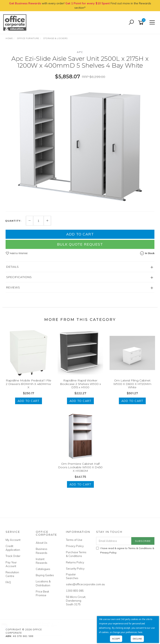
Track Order (13, 556)
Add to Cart (80, 234)
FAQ (8, 582)
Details (13, 267)
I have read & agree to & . (125, 550)
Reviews (13, 287)
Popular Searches (72, 576)
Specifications (19, 277)
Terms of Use (74, 540)
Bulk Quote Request (80, 244)
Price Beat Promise (42, 593)
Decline (137, 639)
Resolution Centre (12, 574)
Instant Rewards (42, 561)
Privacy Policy (75, 546)
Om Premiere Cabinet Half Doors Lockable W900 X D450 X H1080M (80, 467)
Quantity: (13, 221)
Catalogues (43, 569)
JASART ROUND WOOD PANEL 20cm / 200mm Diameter (39, 627)
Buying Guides (45, 575)
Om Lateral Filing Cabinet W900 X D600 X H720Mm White (132, 384)
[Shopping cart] (142, 23)
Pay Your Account (11, 564)
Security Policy (75, 569)
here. (140, 632)
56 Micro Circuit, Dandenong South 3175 (76, 601)
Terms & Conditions (140, 548)
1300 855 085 (75, 591)
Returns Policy (75, 562)
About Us (42, 543)
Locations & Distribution (43, 583)
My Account (13, 540)
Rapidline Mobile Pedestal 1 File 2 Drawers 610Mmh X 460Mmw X (29, 384)
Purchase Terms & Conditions (76, 554)
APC (80, 52)
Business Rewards (42, 551)
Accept (116, 639)
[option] (80, 145)
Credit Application (13, 548)
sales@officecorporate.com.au (76, 584)
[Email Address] (114, 541)
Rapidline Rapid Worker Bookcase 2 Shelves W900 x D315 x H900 (80, 384)
